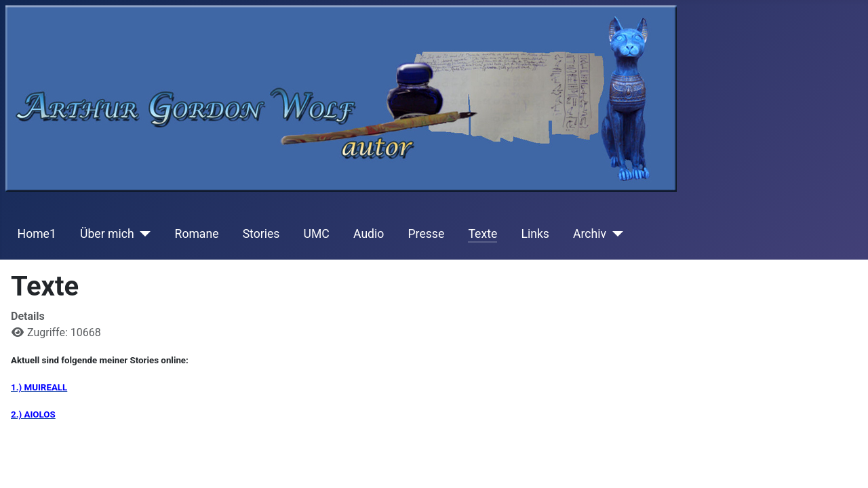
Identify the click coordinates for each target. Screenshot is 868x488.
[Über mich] (143, 234)
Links (535, 234)
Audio (369, 234)
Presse (427, 234)
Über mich (107, 234)
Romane (197, 234)
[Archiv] (615, 234)
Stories (261, 234)
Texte (482, 234)
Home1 (37, 234)
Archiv (590, 234)
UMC (317, 234)
